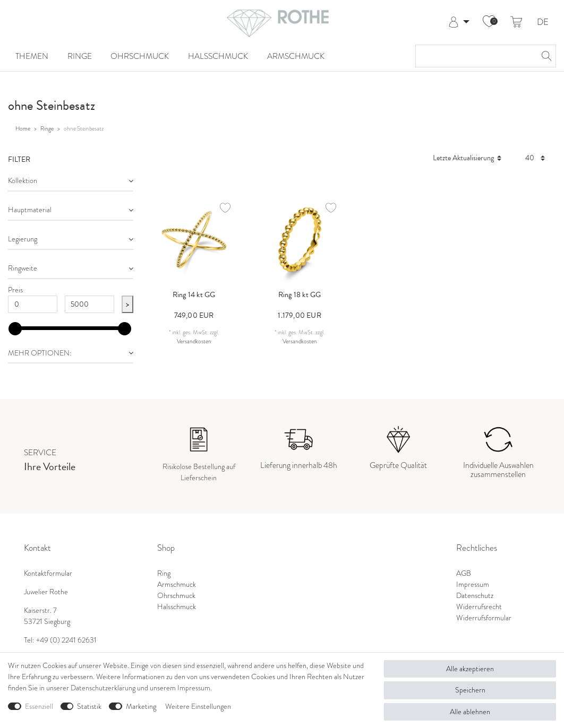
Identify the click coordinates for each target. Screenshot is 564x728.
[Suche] (545, 56)
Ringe (80, 56)
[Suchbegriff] (475, 56)
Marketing (141, 707)
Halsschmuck (218, 56)
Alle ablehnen (470, 712)
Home (23, 128)
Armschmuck (296, 56)
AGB (464, 573)
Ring (164, 573)
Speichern (470, 690)
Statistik (89, 707)
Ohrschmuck (140, 56)
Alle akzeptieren (470, 669)
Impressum (473, 584)
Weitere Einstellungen (198, 707)
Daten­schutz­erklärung (103, 688)
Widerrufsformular (484, 618)
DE (543, 23)
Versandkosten (194, 341)
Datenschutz (475, 596)
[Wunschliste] (489, 22)
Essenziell (39, 707)
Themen (32, 56)
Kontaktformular (48, 573)
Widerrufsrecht (479, 607)
